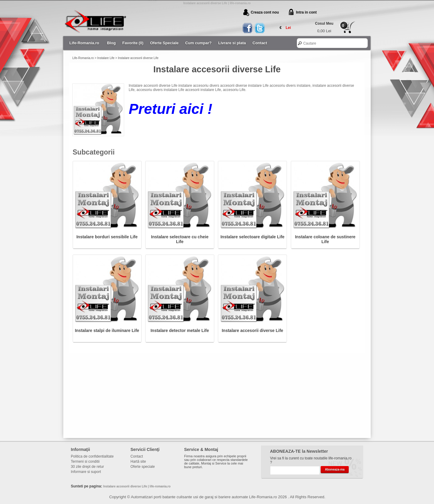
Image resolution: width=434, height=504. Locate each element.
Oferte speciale (143, 467)
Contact (260, 43)
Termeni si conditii (85, 462)
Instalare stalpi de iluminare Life (107, 330)
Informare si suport (86, 472)
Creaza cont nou (265, 12)
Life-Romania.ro (84, 43)
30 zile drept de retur (87, 467)
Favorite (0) (133, 43)
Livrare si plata (232, 43)
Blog (111, 43)
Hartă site (138, 462)
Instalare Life (106, 58)
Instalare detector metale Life (180, 330)
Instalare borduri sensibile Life (107, 237)
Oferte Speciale (164, 43)
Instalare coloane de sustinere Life (325, 239)
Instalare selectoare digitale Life (252, 237)
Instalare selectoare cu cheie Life (180, 239)
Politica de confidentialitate (92, 456)
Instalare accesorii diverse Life (138, 58)
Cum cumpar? (198, 43)
